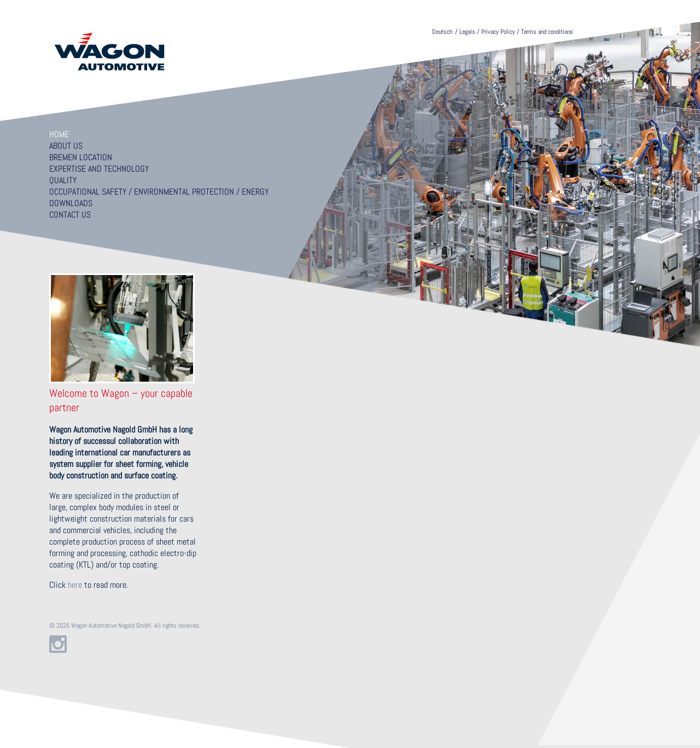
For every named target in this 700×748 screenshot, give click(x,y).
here (75, 585)
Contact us (70, 215)
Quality (63, 180)
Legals (467, 32)
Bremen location (81, 157)
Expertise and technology (99, 169)
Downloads (71, 203)
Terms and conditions (547, 32)
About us (66, 146)
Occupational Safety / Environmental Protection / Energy (159, 192)
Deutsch (442, 32)
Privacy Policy (498, 32)
